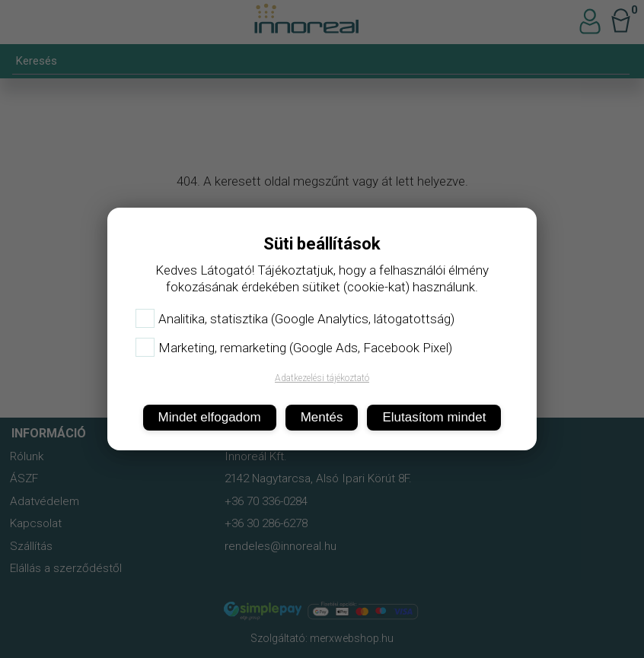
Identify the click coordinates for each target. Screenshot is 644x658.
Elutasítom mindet (434, 417)
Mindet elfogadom (210, 417)
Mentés (322, 417)
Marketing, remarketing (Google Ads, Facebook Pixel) (294, 348)
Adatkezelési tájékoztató (322, 378)
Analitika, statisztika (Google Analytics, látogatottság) (295, 319)
